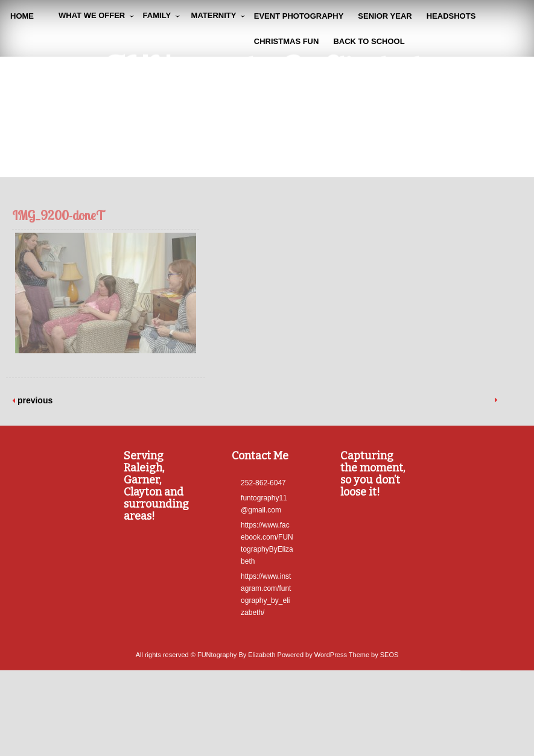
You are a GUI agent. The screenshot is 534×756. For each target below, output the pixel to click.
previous (34, 400)
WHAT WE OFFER (92, 15)
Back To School (369, 41)
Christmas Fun (287, 41)
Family (157, 15)
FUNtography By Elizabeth (267, 70)
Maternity (214, 15)
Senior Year (385, 16)
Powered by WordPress (312, 666)
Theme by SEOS (374, 666)
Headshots (451, 16)
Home (22, 16)
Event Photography (299, 16)
